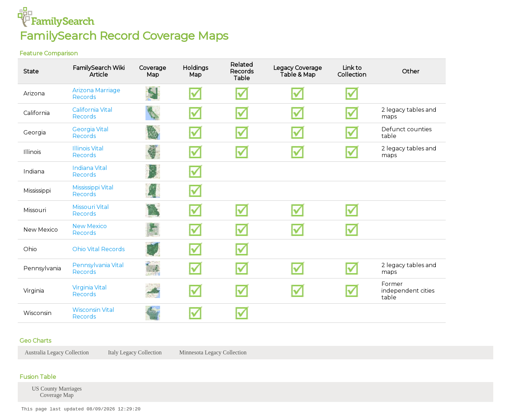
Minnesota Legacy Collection (213, 352)
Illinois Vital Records (88, 152)
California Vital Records (92, 113)
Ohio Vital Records (98, 249)
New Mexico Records (90, 230)
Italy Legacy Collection (135, 352)
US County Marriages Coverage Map (57, 392)
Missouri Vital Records (91, 210)
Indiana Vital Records (90, 171)
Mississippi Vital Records (93, 191)
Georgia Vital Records (90, 133)
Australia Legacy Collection (57, 352)
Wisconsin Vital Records (93, 313)
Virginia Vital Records (90, 291)
